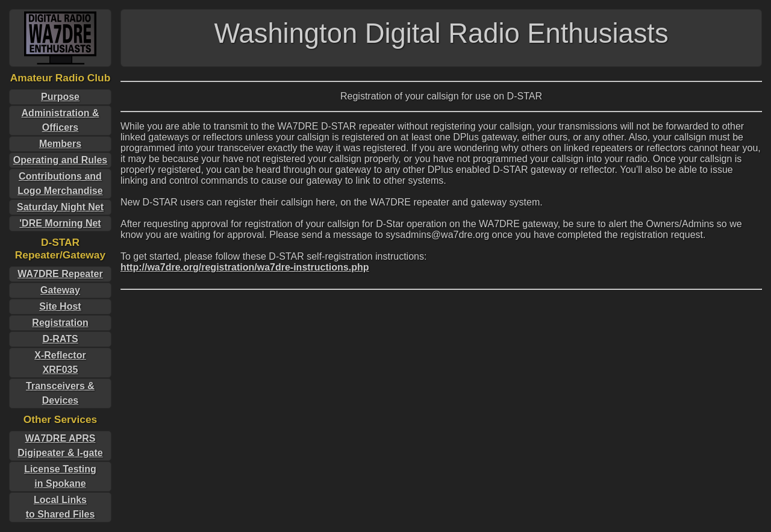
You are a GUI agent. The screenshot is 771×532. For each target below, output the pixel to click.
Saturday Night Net (60, 207)
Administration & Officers (61, 120)
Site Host (60, 306)
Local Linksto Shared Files (61, 507)
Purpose (60, 97)
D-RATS (60, 339)
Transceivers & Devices (60, 393)
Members (60, 144)
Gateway (60, 290)
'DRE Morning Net (60, 223)
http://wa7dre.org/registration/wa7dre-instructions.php (245, 267)
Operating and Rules (60, 160)
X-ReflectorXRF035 (60, 362)
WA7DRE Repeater (60, 274)
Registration (60, 323)
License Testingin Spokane (60, 476)
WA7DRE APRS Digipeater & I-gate (60, 446)
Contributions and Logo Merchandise (60, 183)
